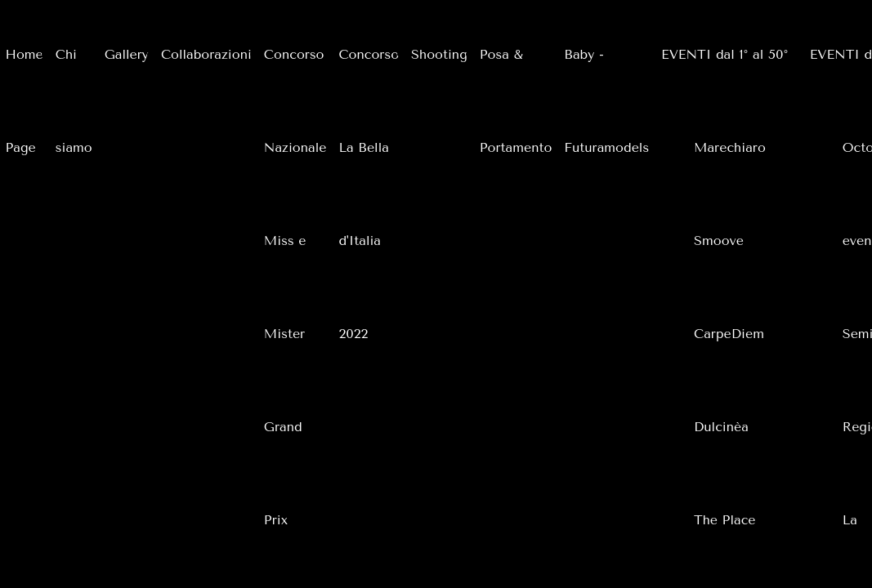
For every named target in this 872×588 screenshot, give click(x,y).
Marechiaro (730, 147)
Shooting (439, 54)
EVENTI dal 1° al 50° (724, 54)
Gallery (127, 54)
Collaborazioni (206, 54)
